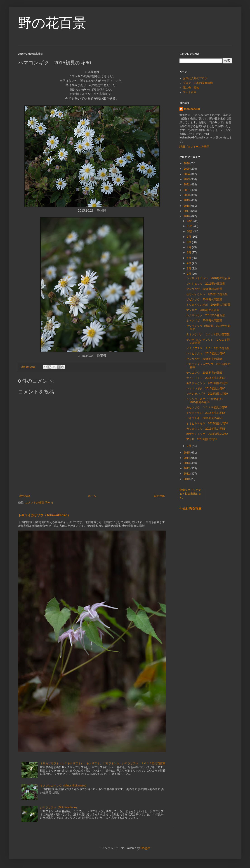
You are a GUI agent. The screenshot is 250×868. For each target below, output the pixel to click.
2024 (187, 174)
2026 (187, 164)
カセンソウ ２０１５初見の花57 (207, 407)
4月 (189, 263)
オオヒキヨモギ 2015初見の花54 (207, 423)
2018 (187, 206)
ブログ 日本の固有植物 (198, 83)
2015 (187, 453)
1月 (189, 446)
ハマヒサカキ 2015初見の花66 (206, 353)
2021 (187, 190)
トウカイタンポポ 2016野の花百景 (208, 305)
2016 (187, 216)
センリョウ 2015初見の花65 (204, 359)
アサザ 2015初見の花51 (202, 439)
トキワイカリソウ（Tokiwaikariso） (44, 515)
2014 (187, 458)
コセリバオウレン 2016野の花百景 (208, 278)
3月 (189, 269)
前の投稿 (159, 496)
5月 (189, 258)
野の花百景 (52, 23)
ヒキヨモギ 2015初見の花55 (204, 418)
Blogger (145, 848)
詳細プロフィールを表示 (194, 147)
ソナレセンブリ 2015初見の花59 (207, 394)
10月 (190, 232)
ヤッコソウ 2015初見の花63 (204, 373)
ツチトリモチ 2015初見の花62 (206, 378)
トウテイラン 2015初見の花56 (206, 413)
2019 (187, 200)
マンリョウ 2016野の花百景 (204, 289)
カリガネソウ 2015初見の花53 (206, 429)
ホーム (92, 496)
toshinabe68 (192, 109)
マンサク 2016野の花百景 (203, 310)
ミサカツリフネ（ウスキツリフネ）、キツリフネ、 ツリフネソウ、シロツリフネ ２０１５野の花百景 (103, 763)
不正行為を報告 (191, 508)
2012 (187, 468)
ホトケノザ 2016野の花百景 (204, 321)
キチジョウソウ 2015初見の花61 (207, 383)
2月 (189, 274)
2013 (187, 463)
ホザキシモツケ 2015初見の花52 (207, 434)
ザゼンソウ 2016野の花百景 (204, 299)
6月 (189, 253)
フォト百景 (190, 92)
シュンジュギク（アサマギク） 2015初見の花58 (207, 401)
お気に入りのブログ (195, 78)
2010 (187, 479)
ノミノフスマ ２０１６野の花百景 (208, 348)
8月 (189, 242)
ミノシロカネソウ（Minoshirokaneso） (64, 786)
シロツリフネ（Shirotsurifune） (59, 807)
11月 (190, 226)
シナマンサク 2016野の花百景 (206, 315)
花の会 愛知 (191, 88)
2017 (187, 211)
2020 (187, 195)
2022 (187, 185)
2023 (187, 179)
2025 (187, 169)
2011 (187, 474)
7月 (189, 247)
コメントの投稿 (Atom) (39, 503)
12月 (190, 221)
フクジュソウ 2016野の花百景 (206, 284)
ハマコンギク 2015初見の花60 (206, 388)
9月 (189, 237)
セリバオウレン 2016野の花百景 (207, 294)
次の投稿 (25, 496)
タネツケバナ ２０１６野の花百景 (209, 335)
